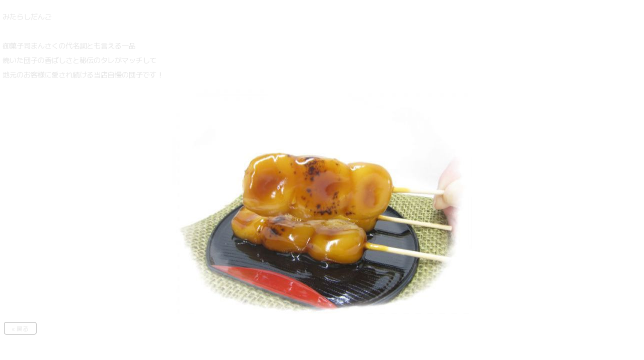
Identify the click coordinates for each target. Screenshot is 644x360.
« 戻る (20, 328)
